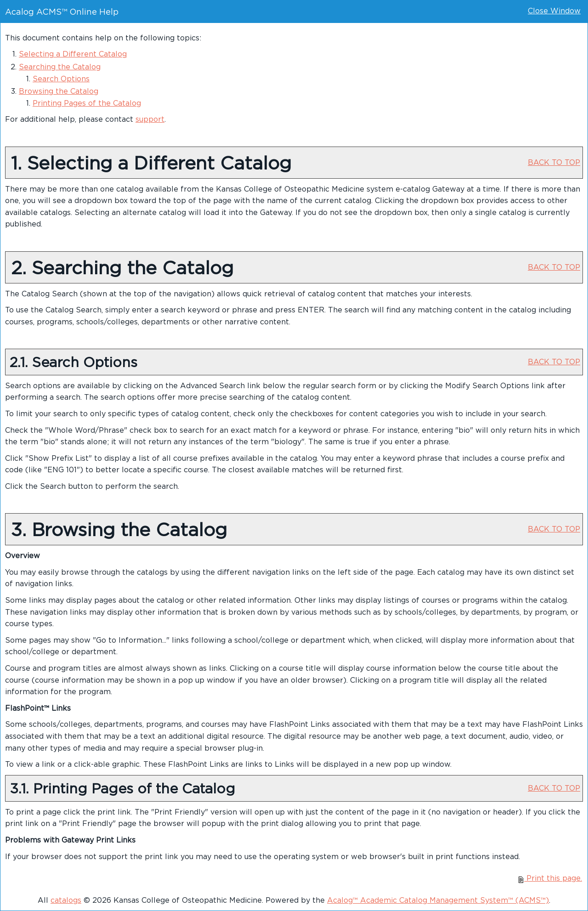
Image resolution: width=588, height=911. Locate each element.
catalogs (66, 900)
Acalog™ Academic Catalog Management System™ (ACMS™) (438, 900)
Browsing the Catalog (59, 91)
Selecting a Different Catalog (73, 54)
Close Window (554, 11)
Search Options (61, 79)
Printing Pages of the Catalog (87, 103)
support (150, 119)
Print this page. (550, 878)
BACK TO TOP (554, 162)
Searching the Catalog (60, 67)
